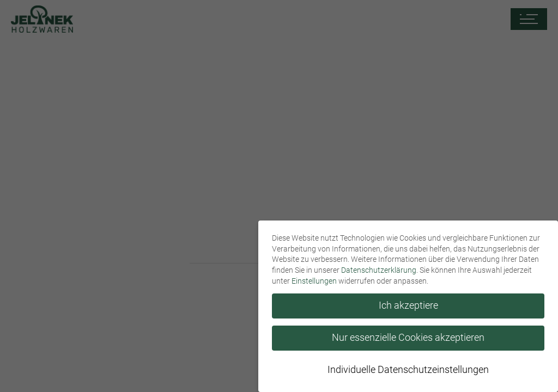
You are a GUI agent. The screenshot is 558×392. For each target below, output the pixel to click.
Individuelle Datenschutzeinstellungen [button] (408, 370)
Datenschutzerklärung (379, 270)
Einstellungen (314, 281)
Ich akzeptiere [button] (408, 305)
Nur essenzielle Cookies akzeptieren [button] (408, 338)
